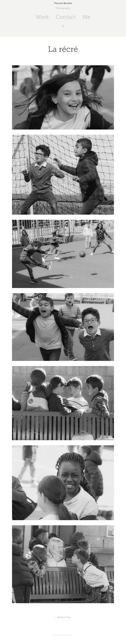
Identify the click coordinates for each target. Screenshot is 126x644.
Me (86, 17)
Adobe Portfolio (68, 635)
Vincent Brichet (63, 3)
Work (42, 17)
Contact (66, 17)
